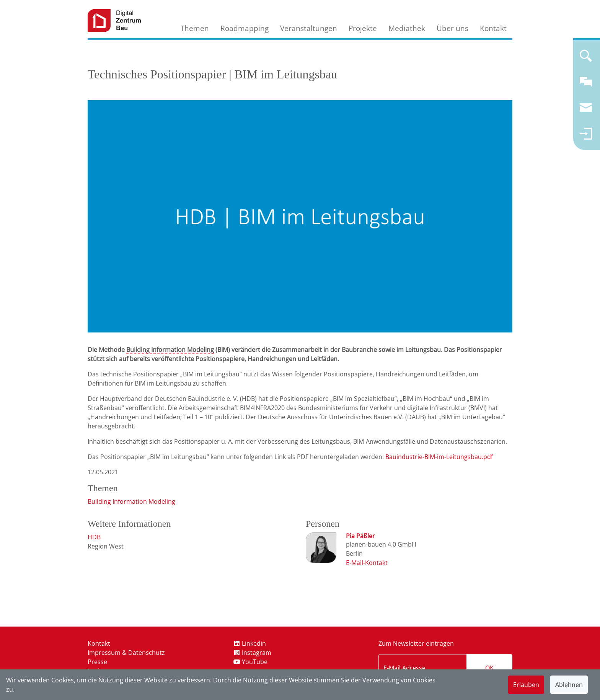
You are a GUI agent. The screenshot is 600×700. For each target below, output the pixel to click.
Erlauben (526, 685)
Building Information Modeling (170, 350)
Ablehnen (569, 685)
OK (489, 668)
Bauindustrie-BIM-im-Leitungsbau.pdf (439, 457)
